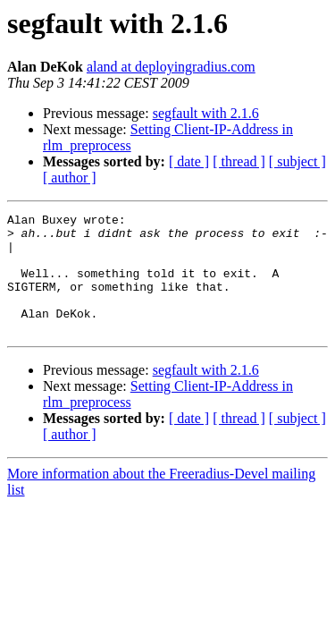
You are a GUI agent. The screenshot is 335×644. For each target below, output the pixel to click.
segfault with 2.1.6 (206, 113)
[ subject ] (297, 161)
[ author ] (70, 178)
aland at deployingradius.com (171, 67)
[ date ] (189, 161)
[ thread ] (239, 161)
